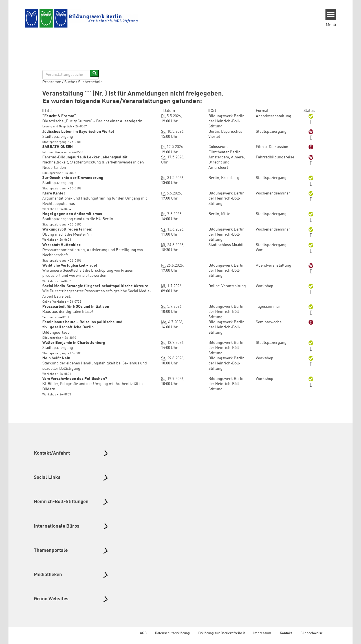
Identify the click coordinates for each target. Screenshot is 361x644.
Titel (47, 111)
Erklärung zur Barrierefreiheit (222, 633)
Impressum (262, 633)
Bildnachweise (312, 633)
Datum (168, 111)
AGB (143, 633)
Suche (70, 82)
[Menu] (331, 15)
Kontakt (286, 633)
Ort (212, 111)
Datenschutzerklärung (172, 633)
